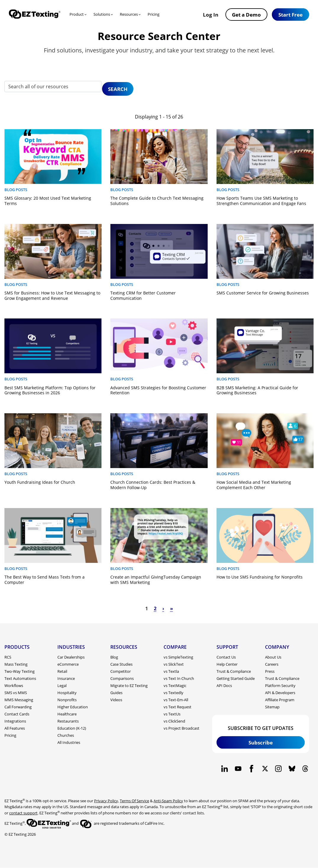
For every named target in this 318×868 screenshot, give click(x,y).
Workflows (14, 686)
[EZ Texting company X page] (265, 769)
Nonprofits (67, 700)
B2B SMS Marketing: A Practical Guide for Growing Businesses (257, 390)
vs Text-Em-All (176, 700)
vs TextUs (172, 714)
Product (77, 14)
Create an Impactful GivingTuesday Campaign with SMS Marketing (156, 580)
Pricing (154, 14)
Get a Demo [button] (246, 15)
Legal (62, 686)
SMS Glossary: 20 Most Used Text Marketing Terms (48, 201)
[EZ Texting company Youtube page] (238, 769)
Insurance (66, 678)
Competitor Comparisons (122, 675)
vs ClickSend (174, 721)
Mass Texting (16, 664)
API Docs (224, 686)
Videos (116, 700)
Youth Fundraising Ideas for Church (40, 482)
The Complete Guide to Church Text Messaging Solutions (157, 201)
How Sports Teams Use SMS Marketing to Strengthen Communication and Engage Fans (261, 201)
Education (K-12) (72, 728)
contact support (23, 813)
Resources (129, 14)
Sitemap (272, 707)
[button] (290, 15)
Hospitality (67, 693)
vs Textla (171, 671)
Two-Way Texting (20, 671)
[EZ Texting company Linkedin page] (225, 769)
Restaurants (68, 721)
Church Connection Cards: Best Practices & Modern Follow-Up (153, 485)
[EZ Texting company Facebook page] (252, 769)
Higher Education (73, 707)
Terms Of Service (134, 801)
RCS (8, 657)
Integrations (15, 721)
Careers (272, 664)
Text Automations (20, 678)
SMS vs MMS (16, 693)
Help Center (227, 664)
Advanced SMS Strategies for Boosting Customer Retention (158, 390)
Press (270, 671)
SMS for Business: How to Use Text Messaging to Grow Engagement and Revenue (52, 296)
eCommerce (68, 664)
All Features (15, 728)
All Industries (69, 742)
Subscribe (261, 742)
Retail (62, 671)
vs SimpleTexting (178, 657)
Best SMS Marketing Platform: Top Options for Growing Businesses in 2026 (50, 390)
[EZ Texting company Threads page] (305, 769)
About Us (273, 657)
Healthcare (67, 714)
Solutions (102, 14)
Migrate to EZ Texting (129, 686)
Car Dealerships (71, 657)
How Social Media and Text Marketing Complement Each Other (254, 485)
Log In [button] (211, 15)
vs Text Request (177, 707)
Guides (116, 693)
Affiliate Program (280, 700)
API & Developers (280, 693)
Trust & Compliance (234, 671)
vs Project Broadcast (181, 728)
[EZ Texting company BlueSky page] (292, 769)
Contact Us (226, 657)
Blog (114, 657)
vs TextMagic (175, 686)
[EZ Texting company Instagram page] (279, 769)
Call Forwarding (18, 707)
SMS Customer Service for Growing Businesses (263, 293)
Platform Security (280, 686)
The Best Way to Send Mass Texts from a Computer (45, 580)
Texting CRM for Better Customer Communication (143, 296)
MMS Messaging (19, 700)
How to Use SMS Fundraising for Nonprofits (260, 577)
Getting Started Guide (236, 678)
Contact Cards (17, 714)
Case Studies (121, 664)
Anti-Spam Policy (168, 801)
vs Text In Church (179, 678)
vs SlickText (174, 664)
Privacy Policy (106, 801)
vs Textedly (173, 693)
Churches (66, 735)
